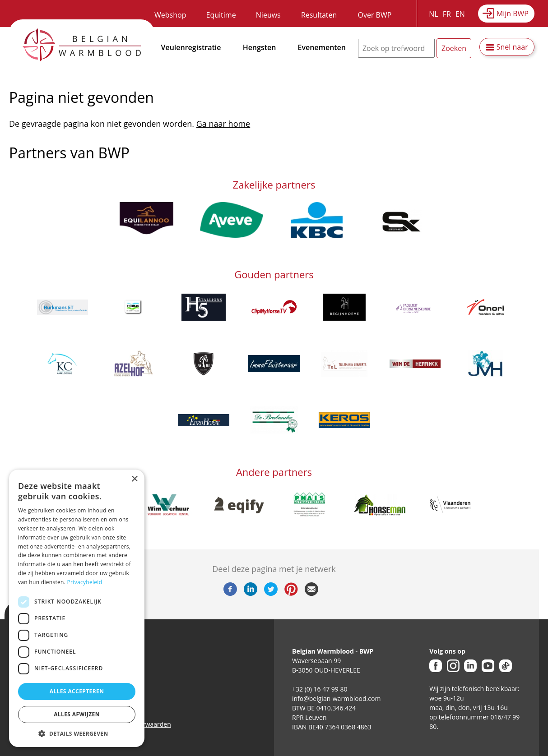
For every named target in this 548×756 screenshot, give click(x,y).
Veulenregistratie (191, 47)
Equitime (221, 15)
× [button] (134, 479)
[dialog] (77, 608)
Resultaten (319, 15)
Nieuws (268, 15)
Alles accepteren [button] (77, 691)
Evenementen (322, 47)
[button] (77, 733)
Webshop (170, 15)
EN (460, 14)
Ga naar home (223, 124)
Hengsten (260, 47)
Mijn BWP (513, 14)
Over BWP (374, 15)
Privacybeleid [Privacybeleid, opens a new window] (85, 582)
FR (447, 14)
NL (433, 14)
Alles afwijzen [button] (77, 714)
